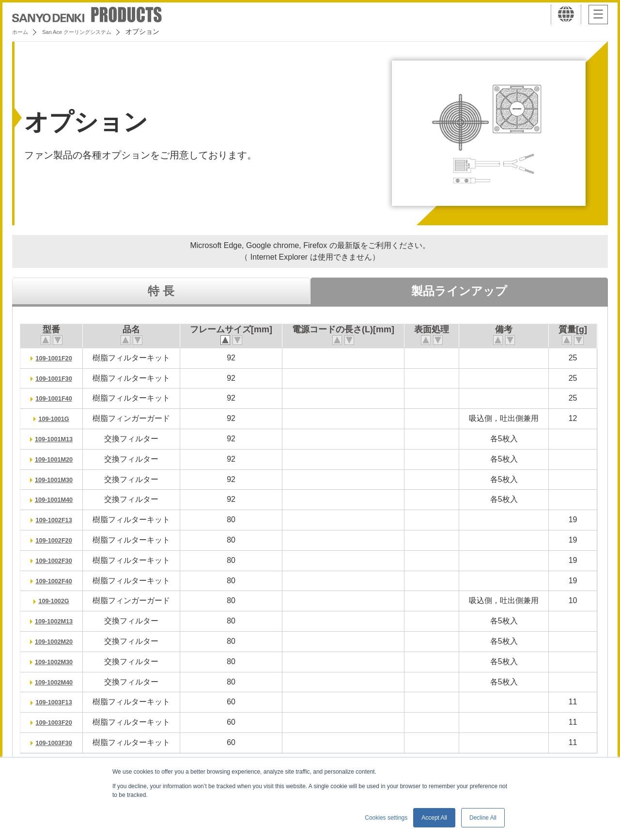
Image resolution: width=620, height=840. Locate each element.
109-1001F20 (58, 358)
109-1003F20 (58, 722)
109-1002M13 (58, 621)
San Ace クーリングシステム (91, 31)
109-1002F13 (58, 520)
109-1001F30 (58, 378)
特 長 (161, 291)
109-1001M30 (58, 479)
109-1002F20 (58, 540)
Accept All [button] (434, 818)
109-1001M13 (58, 439)
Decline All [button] (483, 818)
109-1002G (58, 600)
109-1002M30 (58, 661)
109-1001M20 (58, 459)
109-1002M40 (58, 682)
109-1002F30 (58, 560)
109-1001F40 (58, 398)
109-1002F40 (58, 581)
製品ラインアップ (459, 291)
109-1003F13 (58, 702)
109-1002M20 (58, 641)
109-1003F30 (58, 742)
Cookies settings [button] (386, 818)
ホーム (22, 31)
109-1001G (58, 418)
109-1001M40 (58, 499)
